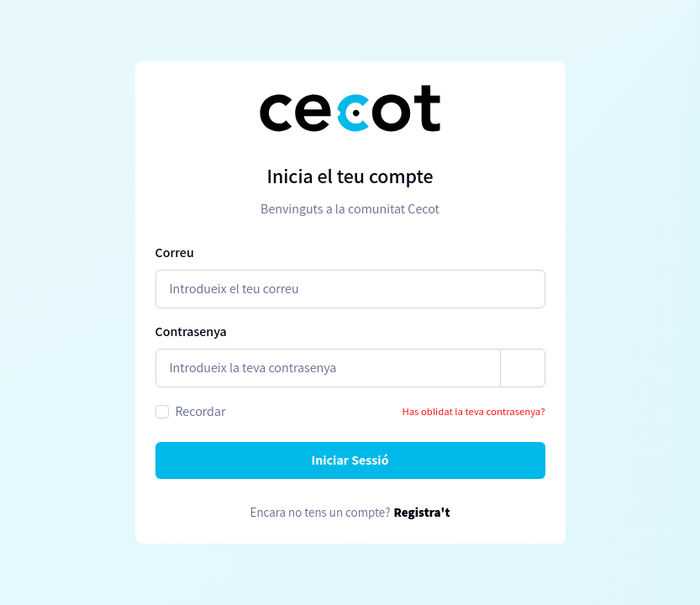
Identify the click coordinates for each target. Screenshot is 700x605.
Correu (175, 253)
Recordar (201, 411)
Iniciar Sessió (350, 460)
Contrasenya (191, 331)
